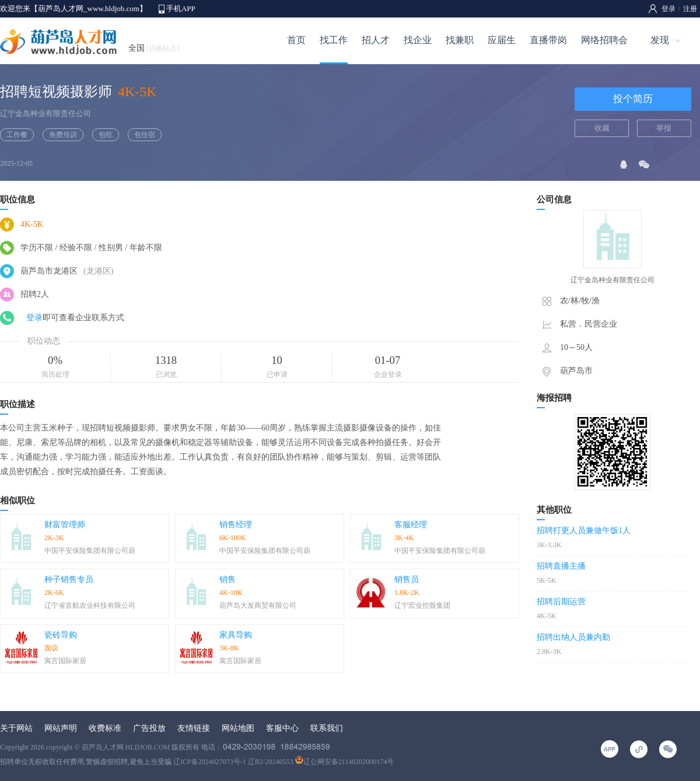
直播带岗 (548, 40)
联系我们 (327, 728)
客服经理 (411, 525)
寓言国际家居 (65, 661)
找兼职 (460, 40)
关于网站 (16, 728)
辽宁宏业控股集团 (422, 605)
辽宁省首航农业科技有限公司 (90, 605)
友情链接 (194, 728)
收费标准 (105, 728)
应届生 (502, 40)
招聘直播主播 (561, 566)
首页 (296, 40)
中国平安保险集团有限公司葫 (90, 551)
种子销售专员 (69, 579)
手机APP (181, 8)
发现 (660, 40)
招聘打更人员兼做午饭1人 (584, 530)
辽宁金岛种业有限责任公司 (45, 113)
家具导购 (236, 635)
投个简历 (633, 99)
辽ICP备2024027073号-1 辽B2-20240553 (233, 762)
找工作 (334, 40)
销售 (228, 579)
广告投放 (149, 728)
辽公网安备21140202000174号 (345, 762)
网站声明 (61, 728)
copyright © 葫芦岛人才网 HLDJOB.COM (108, 747)
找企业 (418, 40)
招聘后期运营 (561, 602)
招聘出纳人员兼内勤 (573, 637)
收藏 (602, 128)
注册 (690, 9)
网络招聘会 (604, 40)
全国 (154, 48)
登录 (668, 9)
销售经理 (236, 525)
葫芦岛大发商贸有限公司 (258, 605)
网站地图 (238, 728)
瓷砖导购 (61, 635)
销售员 (407, 579)
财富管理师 (65, 525)
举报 (664, 128)
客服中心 (282, 728)
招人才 (376, 40)
